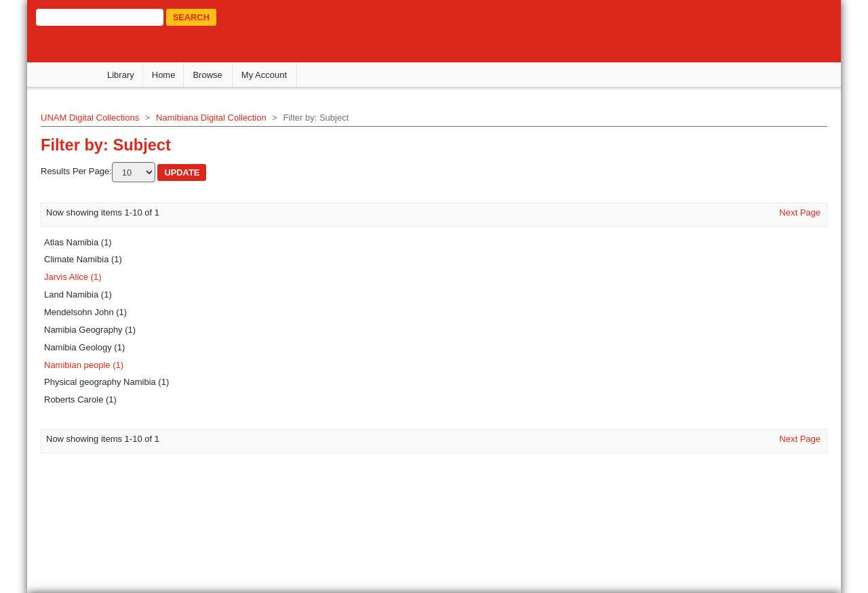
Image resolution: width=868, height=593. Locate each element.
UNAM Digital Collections (90, 118)
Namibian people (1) (84, 365)
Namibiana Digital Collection (211, 118)
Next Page (800, 212)
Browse (207, 75)
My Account (264, 75)
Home (164, 75)
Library (121, 75)
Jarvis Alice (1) (73, 277)
